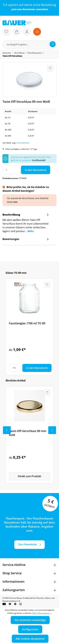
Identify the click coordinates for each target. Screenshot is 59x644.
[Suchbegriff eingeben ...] (30, 44)
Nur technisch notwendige (30, 620)
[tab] (26, 224)
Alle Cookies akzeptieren (30, 639)
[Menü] (37, 32)
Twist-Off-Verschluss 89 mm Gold (28, 433)
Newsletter (29, 9)
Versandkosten (23, 143)
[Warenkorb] (17, 32)
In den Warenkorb (36, 170)
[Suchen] (53, 44)
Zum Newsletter (28, 544)
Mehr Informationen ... (42, 613)
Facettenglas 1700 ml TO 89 (27, 323)
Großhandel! (39, 160)
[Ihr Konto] (27, 32)
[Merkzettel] (6, 32)
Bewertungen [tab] (26, 239)
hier (16, 202)
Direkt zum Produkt (30, 476)
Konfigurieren (30, 629)
